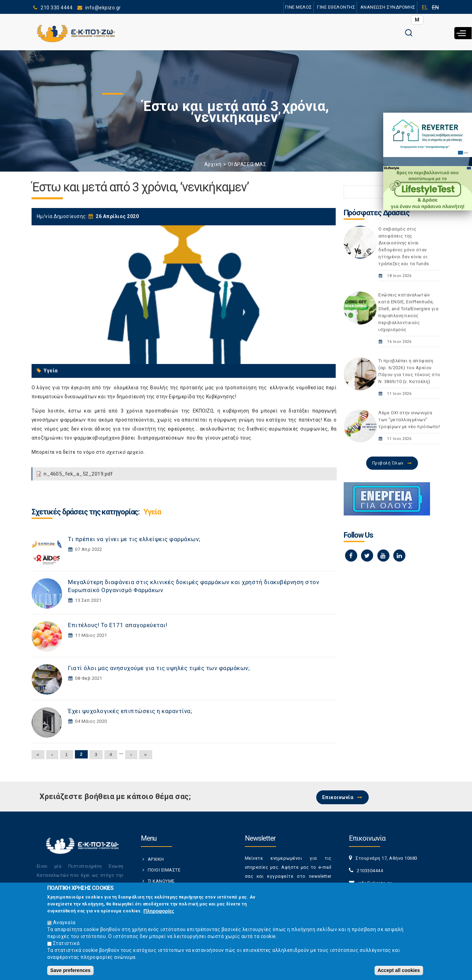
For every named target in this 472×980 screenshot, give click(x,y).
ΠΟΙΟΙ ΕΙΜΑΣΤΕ (164, 870)
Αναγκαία (64, 922)
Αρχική (213, 164)
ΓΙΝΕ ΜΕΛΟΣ (299, 7)
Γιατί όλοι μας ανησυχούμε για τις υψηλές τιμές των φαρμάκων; (159, 668)
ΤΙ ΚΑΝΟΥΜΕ (161, 881)
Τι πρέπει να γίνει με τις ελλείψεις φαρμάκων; (134, 539)
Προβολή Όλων (388, 463)
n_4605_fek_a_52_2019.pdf (78, 474)
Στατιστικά (66, 943)
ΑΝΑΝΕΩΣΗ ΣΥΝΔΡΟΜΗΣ (388, 7)
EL (425, 7)
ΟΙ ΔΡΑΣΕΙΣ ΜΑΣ (247, 164)
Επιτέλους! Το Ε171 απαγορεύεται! (118, 625)
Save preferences (70, 970)
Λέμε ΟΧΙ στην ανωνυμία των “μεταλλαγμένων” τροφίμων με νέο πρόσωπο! (409, 420)
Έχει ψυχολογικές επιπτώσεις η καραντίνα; (130, 711)
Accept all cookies (399, 970)
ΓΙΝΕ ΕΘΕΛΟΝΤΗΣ (336, 7)
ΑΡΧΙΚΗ (156, 859)
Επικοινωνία (338, 797)
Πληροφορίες (159, 911)
